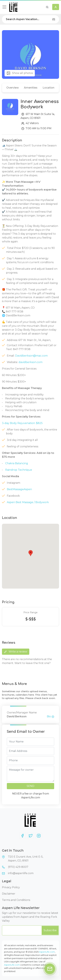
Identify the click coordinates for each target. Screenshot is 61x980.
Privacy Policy (11, 887)
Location (48, 88)
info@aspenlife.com (21, 873)
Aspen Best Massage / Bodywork (28, 502)
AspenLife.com (47, 952)
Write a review (16, 652)
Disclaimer (9, 894)
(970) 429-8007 (18, 867)
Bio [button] (51, 716)
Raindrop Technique (19, 470)
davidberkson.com (30, 362)
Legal (7, 881)
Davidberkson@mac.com (31, 356)
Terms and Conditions (16, 900)
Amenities (31, 88)
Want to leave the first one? (33, 663)
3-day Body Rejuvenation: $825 (22, 423)
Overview (13, 88)
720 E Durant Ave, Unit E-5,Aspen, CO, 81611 (26, 859)
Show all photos (20, 73)
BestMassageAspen (19, 489)
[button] (47, 7)
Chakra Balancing (17, 463)
